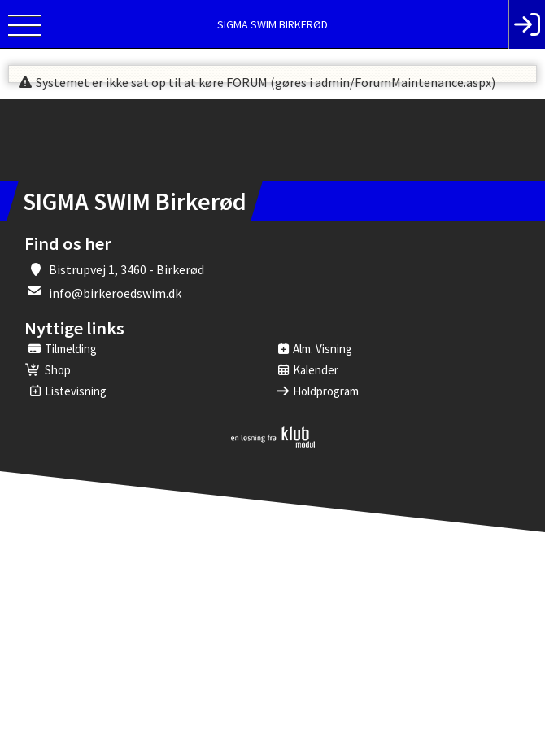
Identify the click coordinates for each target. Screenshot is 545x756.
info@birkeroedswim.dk (115, 293)
